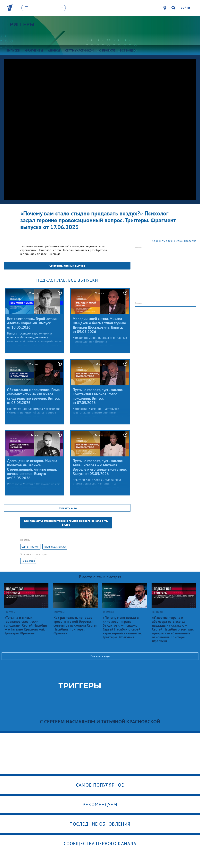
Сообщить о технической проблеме (174, 241)
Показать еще (67, 508)
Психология (28, 561)
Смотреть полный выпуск (67, 266)
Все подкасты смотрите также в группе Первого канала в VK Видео (66, 523)
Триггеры (21, 24)
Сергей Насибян (30, 547)
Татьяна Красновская (55, 547)
